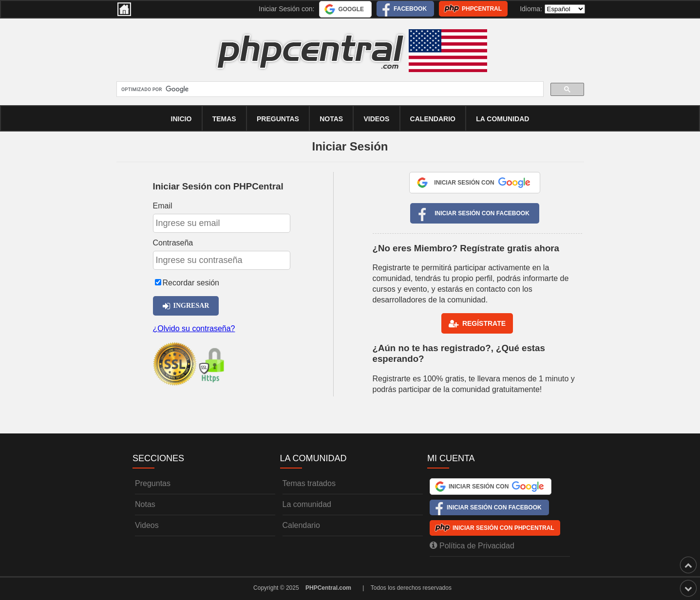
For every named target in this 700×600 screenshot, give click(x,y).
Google (351, 9)
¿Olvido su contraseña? (194, 328)
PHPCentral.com (328, 588)
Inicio (181, 119)
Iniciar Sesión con (482, 183)
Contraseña (173, 243)
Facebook (410, 9)
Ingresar (186, 306)
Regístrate (477, 324)
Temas (224, 119)
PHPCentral (482, 9)
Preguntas (278, 119)
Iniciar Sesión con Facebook (482, 213)
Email (163, 206)
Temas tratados (309, 483)
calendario (433, 119)
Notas (331, 119)
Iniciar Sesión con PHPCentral (503, 528)
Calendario (301, 525)
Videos (376, 119)
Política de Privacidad (472, 545)
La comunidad (502, 119)
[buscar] (329, 89)
